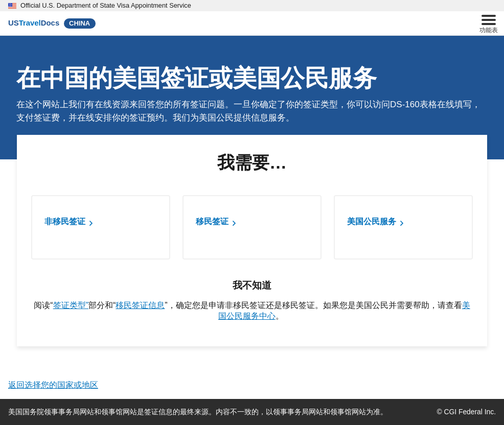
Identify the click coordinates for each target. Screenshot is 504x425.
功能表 (489, 23)
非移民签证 (65, 221)
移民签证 (212, 221)
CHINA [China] (79, 23)
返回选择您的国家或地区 (53, 385)
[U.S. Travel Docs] (34, 23)
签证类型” (71, 305)
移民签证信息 (140, 305)
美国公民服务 (372, 221)
